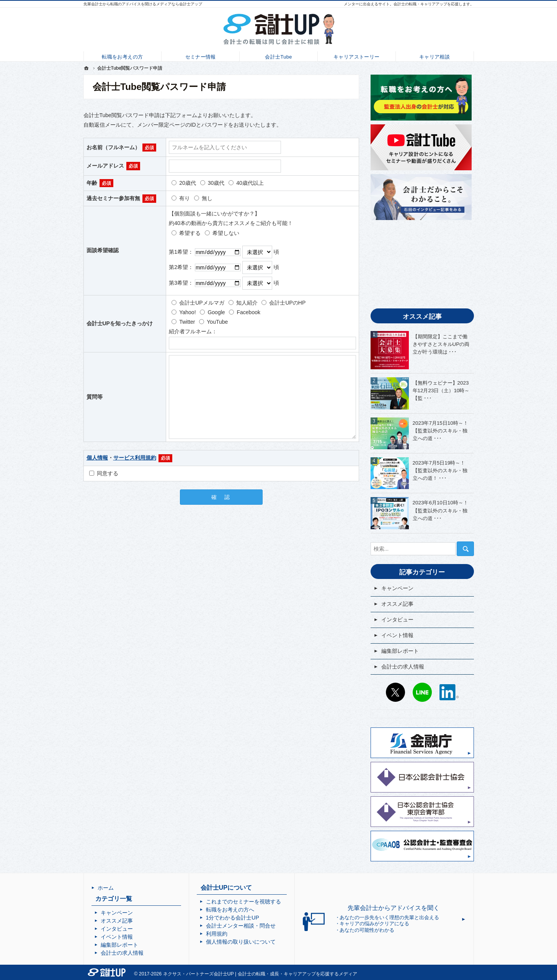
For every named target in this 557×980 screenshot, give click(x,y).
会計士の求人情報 (403, 667)
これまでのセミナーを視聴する (243, 902)
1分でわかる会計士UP (233, 918)
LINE (422, 692)
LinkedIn (449, 692)
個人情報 (97, 458)
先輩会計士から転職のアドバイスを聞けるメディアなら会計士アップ (143, 4)
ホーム (106, 888)
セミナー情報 (200, 56)
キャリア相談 (434, 56)
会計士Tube (278, 56)
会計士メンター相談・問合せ (241, 926)
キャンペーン (397, 588)
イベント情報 (397, 635)
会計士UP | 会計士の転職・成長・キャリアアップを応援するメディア (285, 974)
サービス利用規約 (135, 458)
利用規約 (217, 934)
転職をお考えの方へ (230, 910)
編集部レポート (400, 651)
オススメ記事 (397, 604)
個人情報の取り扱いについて (241, 942)
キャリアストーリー (357, 56)
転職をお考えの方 (123, 56)
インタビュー (397, 620)
